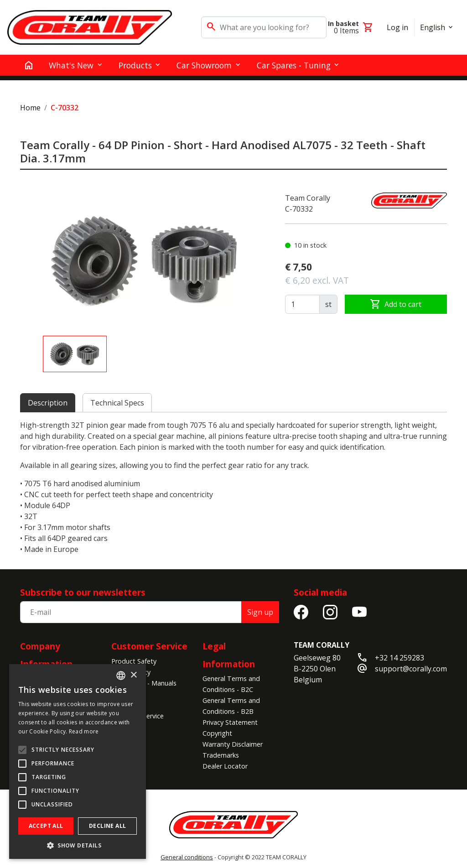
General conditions (187, 857)
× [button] (133, 675)
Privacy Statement (230, 722)
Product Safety (134, 661)
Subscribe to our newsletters (83, 592)
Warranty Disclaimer (233, 744)
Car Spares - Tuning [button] (294, 65)
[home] (29, 65)
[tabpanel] (233, 487)
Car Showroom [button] (204, 65)
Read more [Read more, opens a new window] (84, 731)
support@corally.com (411, 669)
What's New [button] (71, 65)
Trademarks (221, 755)
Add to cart (396, 304)
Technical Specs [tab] (117, 403)
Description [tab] (48, 403)
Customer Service (149, 646)
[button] (78, 845)
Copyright (217, 733)
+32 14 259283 (400, 658)
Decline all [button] (107, 826)
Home (30, 108)
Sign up (260, 612)
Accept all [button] (46, 826)
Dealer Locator (225, 766)
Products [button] (135, 65)
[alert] (78, 761)
